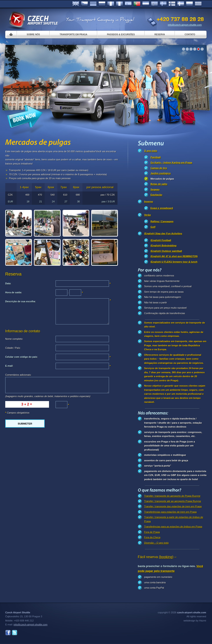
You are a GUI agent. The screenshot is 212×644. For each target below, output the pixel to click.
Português (137, 4)
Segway (155, 189)
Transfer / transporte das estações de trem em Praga (173, 506)
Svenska (163, 4)
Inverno (149, 202)
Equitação (156, 195)
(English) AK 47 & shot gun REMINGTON (174, 256)
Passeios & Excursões (121, 34)
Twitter (15, 633)
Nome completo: (14, 339)
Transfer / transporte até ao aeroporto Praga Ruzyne (173, 501)
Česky (84, 4)
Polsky (189, 4)
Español (128, 4)
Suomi (172, 4)
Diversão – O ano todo (156, 543)
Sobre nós (33, 34)
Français (111, 4)
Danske (181, 4)
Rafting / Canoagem (162, 221)
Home (11, 34)
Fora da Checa (152, 537)
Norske (154, 4)
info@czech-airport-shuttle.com (185, 25)
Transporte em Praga (73, 34)
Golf (153, 227)
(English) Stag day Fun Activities (163, 234)
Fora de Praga (152, 532)
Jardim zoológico (161, 173)
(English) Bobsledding (164, 246)
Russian (102, 4)
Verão (147, 215)
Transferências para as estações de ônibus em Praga (173, 527)
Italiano (119, 4)
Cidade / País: (13, 348)
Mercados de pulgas (162, 179)
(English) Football (161, 240)
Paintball (156, 157)
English (76, 4)
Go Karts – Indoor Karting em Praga (171, 163)
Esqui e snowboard (162, 208)
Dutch (146, 4)
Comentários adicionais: (18, 375)
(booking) (166, 557)
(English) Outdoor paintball (166, 251)
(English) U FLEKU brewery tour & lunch (174, 262)
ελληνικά (198, 4)
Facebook (8, 633)
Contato (190, 34)
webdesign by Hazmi (195, 621)
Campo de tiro (159, 168)
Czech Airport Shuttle (33, 20)
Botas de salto (159, 184)
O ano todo (151, 151)
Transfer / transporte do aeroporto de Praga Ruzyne (172, 496)
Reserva (160, 34)
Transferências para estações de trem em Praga (170, 512)
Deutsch (93, 4)
